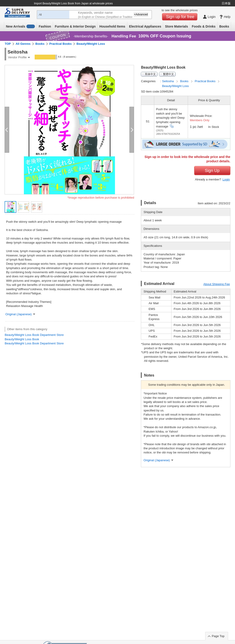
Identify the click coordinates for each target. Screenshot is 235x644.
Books (224, 26)
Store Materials (176, 26)
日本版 (226, 3)
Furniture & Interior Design (75, 26)
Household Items (112, 26)
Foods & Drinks (204, 26)
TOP (8, 44)
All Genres (23, 44)
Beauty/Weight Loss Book (22, 339)
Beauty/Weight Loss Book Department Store (34, 335)
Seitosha (168, 81)
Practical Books (61, 44)
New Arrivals (21, 26)
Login (226, 179)
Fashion (45, 26)
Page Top (218, 636)
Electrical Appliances (145, 26)
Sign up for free (180, 17)
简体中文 (150, 74)
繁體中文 (168, 74)
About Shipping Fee (217, 284)
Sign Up (212, 171)
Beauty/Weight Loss (91, 44)
